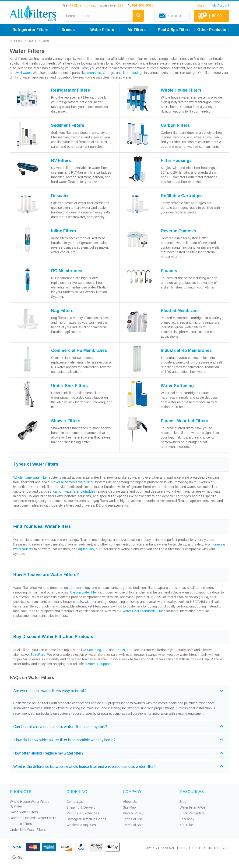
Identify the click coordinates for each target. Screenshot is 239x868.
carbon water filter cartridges (74, 491)
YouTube (186, 825)
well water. (24, 73)
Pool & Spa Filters (174, 30)
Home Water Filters (24, 812)
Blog (183, 802)
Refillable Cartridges (182, 196)
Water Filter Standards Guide (144, 611)
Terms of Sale (133, 825)
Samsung (94, 650)
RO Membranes (67, 271)
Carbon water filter (84, 592)
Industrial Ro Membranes (186, 350)
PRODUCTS (21, 792)
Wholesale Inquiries (81, 825)
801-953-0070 (143, 5)
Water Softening (177, 386)
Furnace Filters (21, 824)
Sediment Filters (68, 125)
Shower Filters (66, 421)
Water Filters (102, 30)
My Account (221, 5)
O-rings (109, 73)
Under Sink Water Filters (28, 830)
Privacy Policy (133, 813)
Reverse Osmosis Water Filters (33, 818)
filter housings (133, 73)
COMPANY (132, 792)
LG (105, 650)
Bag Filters (62, 311)
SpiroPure (38, 655)
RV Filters (61, 161)
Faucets (169, 271)
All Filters (16, 41)
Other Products (212, 30)
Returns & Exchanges (83, 813)
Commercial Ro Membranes (79, 350)
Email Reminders (192, 813)
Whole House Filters (181, 90)
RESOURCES (192, 792)
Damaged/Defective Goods (86, 819)
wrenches (94, 73)
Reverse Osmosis (178, 231)
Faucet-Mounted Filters (185, 421)
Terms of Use (133, 819)
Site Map (129, 807)
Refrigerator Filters (30, 30)
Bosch (120, 650)
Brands (68, 30)
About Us (130, 802)
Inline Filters (64, 231)
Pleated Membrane (180, 311)
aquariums (86, 549)
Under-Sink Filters (69, 386)
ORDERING (77, 792)
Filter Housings (176, 161)
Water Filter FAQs (193, 807)
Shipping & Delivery (81, 807)
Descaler (60, 196)
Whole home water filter (31, 477)
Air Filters (137, 30)
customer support (98, 664)
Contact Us (75, 802)
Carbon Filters (175, 125)
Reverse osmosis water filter (72, 482)
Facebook (187, 819)
